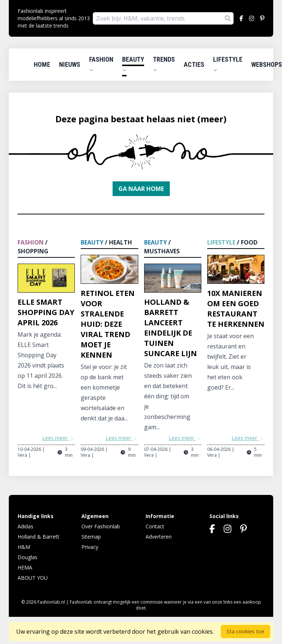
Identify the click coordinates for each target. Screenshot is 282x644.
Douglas (28, 557)
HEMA (25, 567)
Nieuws (70, 64)
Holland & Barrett (39, 537)
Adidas (25, 526)
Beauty (133, 64)
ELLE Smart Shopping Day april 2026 (46, 312)
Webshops (267, 64)
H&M (24, 547)
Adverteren (159, 537)
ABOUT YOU (33, 578)
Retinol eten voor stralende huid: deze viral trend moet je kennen (108, 324)
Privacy (90, 547)
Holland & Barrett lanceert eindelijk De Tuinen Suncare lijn (171, 328)
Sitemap (91, 537)
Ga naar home (141, 189)
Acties (194, 64)
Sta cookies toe (246, 631)
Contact (155, 526)
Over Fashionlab (101, 526)
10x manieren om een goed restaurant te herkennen (236, 309)
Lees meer (58, 438)
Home (42, 64)
